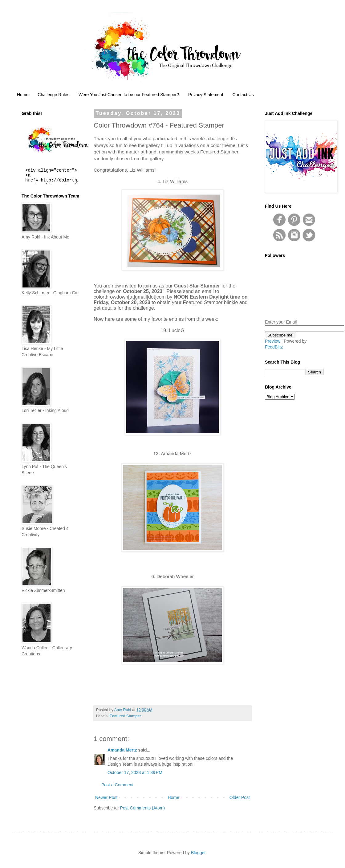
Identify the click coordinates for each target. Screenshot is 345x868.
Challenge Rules (53, 95)
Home (23, 95)
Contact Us (243, 95)
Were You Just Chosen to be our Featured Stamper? (129, 95)
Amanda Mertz (122, 750)
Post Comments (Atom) (142, 808)
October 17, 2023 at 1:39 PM (135, 772)
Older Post (240, 797)
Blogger (198, 853)
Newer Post (106, 797)
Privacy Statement (206, 95)
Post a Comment (117, 785)
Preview (273, 341)
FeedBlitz (274, 347)
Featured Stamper (125, 716)
